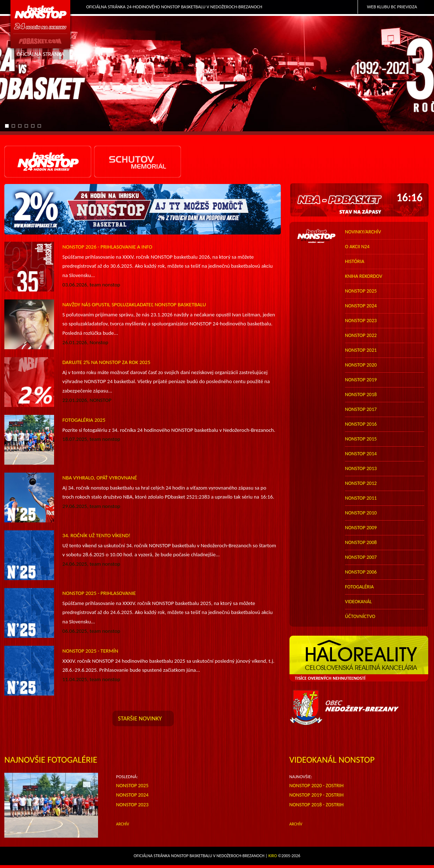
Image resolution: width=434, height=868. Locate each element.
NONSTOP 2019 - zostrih (317, 795)
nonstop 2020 (361, 365)
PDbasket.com (41, 31)
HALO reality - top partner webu (360, 659)
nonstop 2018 (361, 394)
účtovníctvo (360, 616)
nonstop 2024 (361, 306)
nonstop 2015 (361, 439)
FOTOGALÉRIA (359, 587)
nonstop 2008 (361, 542)
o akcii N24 (357, 247)
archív (296, 824)
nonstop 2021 (361, 350)
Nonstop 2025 (132, 785)
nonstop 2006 (361, 572)
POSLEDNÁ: (127, 777)
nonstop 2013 (361, 468)
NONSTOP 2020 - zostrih (317, 785)
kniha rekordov (364, 276)
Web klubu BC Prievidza (392, 7)
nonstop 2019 (361, 380)
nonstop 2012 (361, 483)
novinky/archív (363, 232)
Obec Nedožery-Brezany (360, 708)
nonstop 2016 (361, 424)
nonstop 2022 (361, 335)
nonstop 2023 (361, 321)
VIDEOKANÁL (358, 602)
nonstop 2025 (361, 291)
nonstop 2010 (361, 513)
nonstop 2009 (361, 528)
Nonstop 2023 (132, 805)
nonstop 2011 (361, 498)
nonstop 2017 (361, 409)
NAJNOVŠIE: (301, 777)
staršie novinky (140, 718)
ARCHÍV (123, 824)
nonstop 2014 (361, 454)
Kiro (273, 856)
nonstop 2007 (361, 557)
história (355, 261)
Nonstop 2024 (132, 795)
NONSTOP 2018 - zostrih (317, 805)
